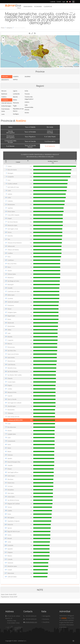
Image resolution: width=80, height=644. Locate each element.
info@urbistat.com (30, 622)
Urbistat (64, 618)
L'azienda (53, 2)
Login (64, 2)
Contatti (59, 2)
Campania (9, 28)
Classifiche (48, 7)
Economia (38, 7)
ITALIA (3, 28)
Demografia (28, 7)
